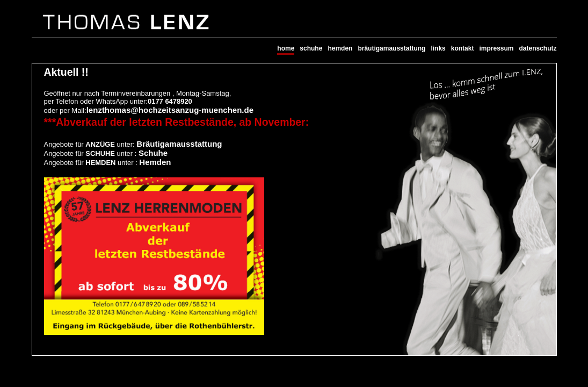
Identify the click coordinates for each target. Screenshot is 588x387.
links (438, 48)
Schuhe (153, 153)
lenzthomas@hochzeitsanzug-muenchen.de (170, 110)
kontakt (463, 48)
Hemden (155, 162)
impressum (496, 48)
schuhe (311, 48)
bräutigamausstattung (391, 48)
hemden (340, 48)
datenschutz (538, 48)
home (286, 48)
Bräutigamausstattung (179, 144)
